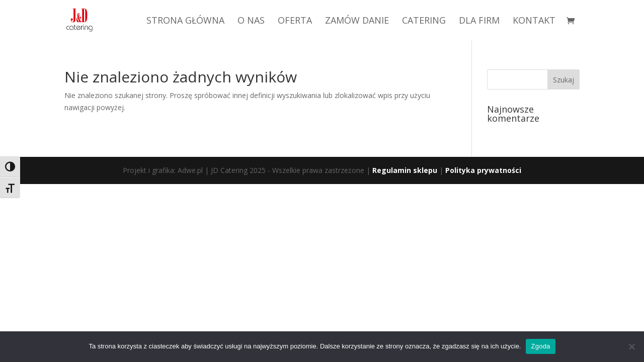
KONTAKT (534, 21)
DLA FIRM (479, 21)
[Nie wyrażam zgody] (631, 346)
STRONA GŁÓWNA (185, 21)
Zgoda (540, 346)
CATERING (424, 21)
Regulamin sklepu (405, 170)
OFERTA (295, 21)
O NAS (251, 21)
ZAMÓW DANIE (357, 21)
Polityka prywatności (483, 170)
